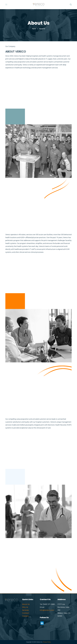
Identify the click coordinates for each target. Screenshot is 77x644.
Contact (26, 613)
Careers (25, 616)
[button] (71, 5)
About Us (26, 604)
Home (34, 29)
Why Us (25, 607)
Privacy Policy (47, 642)
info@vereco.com (47, 610)
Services (25, 610)
